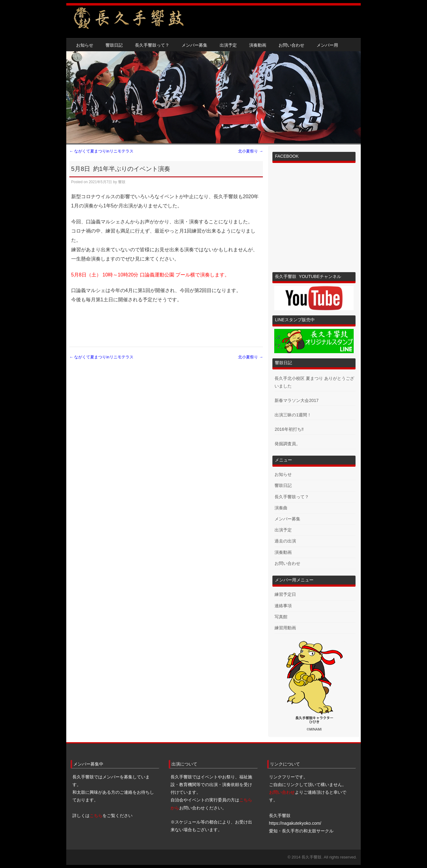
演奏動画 (258, 45)
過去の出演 (285, 541)
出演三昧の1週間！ (293, 415)
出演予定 (228, 45)
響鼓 (122, 182)
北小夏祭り (251, 151)
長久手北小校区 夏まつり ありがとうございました (314, 382)
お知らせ (85, 45)
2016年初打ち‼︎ (289, 429)
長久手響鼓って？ (152, 45)
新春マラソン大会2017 (296, 400)
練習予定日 (285, 594)
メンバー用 (327, 45)
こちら (96, 816)
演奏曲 (281, 508)
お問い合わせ (291, 45)
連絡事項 (283, 606)
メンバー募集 (194, 45)
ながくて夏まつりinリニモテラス (101, 151)
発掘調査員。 (287, 444)
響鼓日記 (114, 45)
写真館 (281, 617)
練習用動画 (285, 628)
